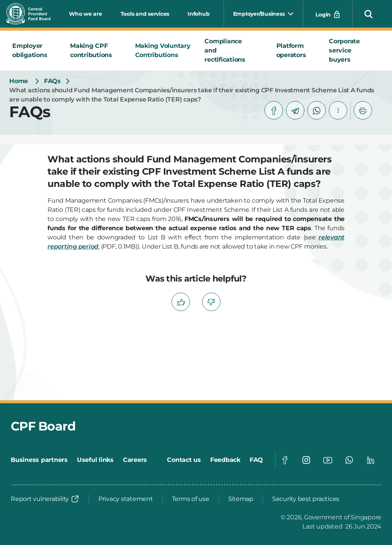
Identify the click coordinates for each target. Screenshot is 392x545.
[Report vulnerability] (45, 499)
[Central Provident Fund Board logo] (33, 14)
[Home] (19, 81)
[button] (369, 14)
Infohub (198, 14)
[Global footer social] (285, 460)
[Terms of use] (191, 499)
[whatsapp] (317, 110)
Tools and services (145, 14)
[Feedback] (225, 460)
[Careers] (135, 460)
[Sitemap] (241, 499)
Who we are (86, 14)
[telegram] (295, 110)
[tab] (35, 51)
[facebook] (274, 110)
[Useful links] (95, 460)
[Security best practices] (306, 499)
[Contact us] (184, 460)
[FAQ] (256, 460)
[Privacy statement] (126, 499)
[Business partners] (39, 460)
